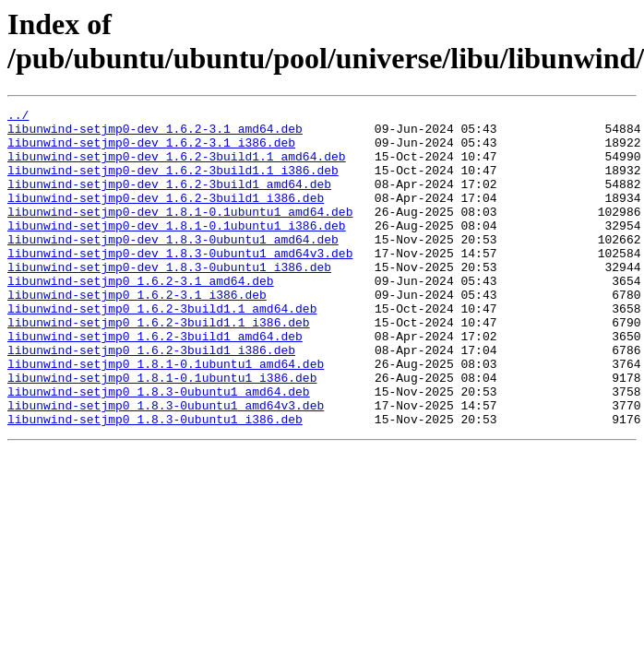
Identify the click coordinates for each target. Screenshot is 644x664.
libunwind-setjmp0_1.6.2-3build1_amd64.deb (155, 383)
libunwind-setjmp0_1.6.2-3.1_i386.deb (137, 333)
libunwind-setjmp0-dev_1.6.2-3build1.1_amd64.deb (177, 167)
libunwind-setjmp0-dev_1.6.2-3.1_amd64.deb (155, 134)
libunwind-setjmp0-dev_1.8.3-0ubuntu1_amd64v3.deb (180, 283)
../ (18, 117)
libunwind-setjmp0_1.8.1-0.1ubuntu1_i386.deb (162, 433)
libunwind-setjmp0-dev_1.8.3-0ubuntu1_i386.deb (169, 300)
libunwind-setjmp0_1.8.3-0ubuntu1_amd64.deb (159, 449)
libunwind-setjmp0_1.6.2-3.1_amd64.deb (141, 316)
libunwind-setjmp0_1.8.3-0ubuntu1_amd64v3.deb (166, 466)
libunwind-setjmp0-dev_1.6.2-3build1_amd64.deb (169, 200)
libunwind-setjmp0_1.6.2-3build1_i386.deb (151, 399)
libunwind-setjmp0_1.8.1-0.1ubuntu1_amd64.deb (166, 416)
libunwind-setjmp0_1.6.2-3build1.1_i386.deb (159, 366)
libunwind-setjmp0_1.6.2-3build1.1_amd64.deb (162, 350)
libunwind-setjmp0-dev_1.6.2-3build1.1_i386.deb (173, 184)
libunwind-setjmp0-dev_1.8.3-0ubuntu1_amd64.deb (173, 267)
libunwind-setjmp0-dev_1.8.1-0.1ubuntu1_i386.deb (177, 250)
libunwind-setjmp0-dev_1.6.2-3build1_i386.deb (166, 217)
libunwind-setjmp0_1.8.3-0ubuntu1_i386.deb (155, 482)
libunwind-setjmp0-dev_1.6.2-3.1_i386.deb (151, 150)
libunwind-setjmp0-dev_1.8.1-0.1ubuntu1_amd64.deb (180, 233)
